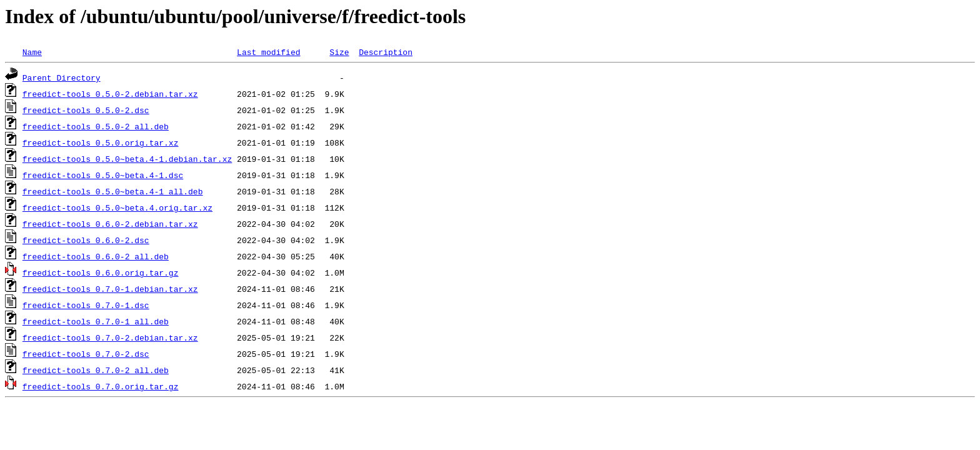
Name (32, 52)
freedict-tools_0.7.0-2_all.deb (96, 370)
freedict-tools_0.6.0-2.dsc (86, 240)
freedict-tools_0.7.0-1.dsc (86, 305)
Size (339, 52)
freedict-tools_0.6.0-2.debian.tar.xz (110, 224)
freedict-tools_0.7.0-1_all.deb (96, 321)
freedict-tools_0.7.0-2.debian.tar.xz (110, 337)
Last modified (268, 52)
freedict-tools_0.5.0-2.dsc (86, 110)
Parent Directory (62, 77)
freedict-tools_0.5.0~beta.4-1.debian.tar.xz (127, 159)
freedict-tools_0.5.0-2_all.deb (96, 126)
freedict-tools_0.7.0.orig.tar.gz (101, 386)
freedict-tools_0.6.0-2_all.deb (96, 256)
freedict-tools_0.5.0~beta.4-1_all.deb (113, 191)
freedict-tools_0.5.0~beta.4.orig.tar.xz (117, 207)
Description (386, 52)
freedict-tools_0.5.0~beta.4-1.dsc (103, 175)
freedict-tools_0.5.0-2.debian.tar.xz (110, 94)
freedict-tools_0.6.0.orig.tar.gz (101, 272)
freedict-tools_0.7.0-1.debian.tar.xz (110, 289)
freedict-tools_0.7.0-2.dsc (86, 354)
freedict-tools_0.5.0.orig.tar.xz (101, 142)
